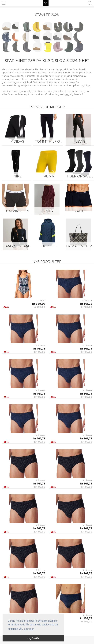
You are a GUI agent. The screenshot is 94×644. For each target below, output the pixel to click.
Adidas (18, 141)
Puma (49, 176)
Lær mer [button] (29, 629)
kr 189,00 (87, 307)
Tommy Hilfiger (50, 141)
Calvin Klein (18, 211)
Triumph (41, 301)
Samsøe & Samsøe (18, 246)
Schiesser (87, 301)
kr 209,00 (86, 622)
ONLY (49, 211)
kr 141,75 (86, 304)
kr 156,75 (86, 618)
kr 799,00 (39, 307)
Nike (18, 176)
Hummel (49, 246)
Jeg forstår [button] (33, 638)
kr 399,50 (39, 304)
